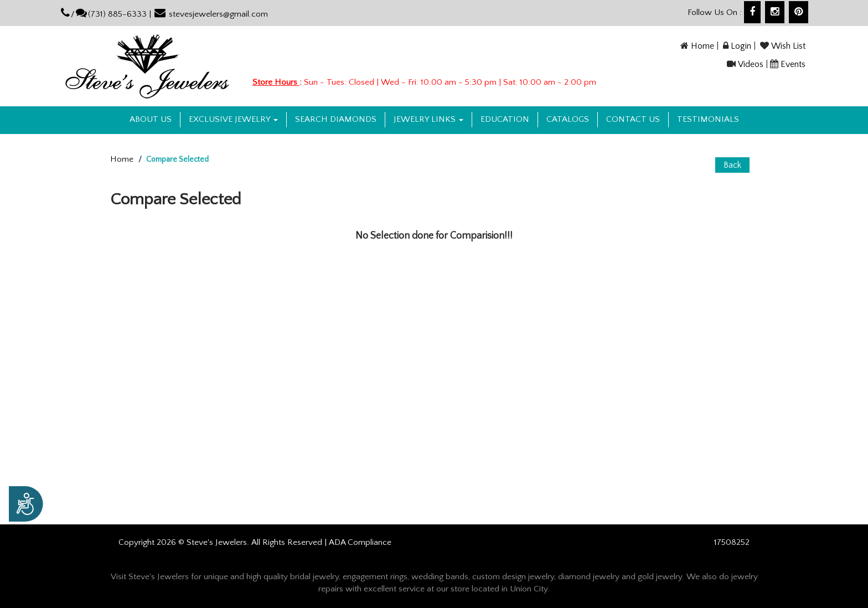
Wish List (788, 46)
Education (505, 119)
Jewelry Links (428, 119)
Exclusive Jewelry (233, 119)
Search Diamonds (336, 119)
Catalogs (568, 119)
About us (151, 119)
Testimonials (708, 119)
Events (793, 64)
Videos (751, 64)
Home (702, 46)
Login (741, 46)
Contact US (633, 119)
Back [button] (732, 165)
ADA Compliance (360, 542)
